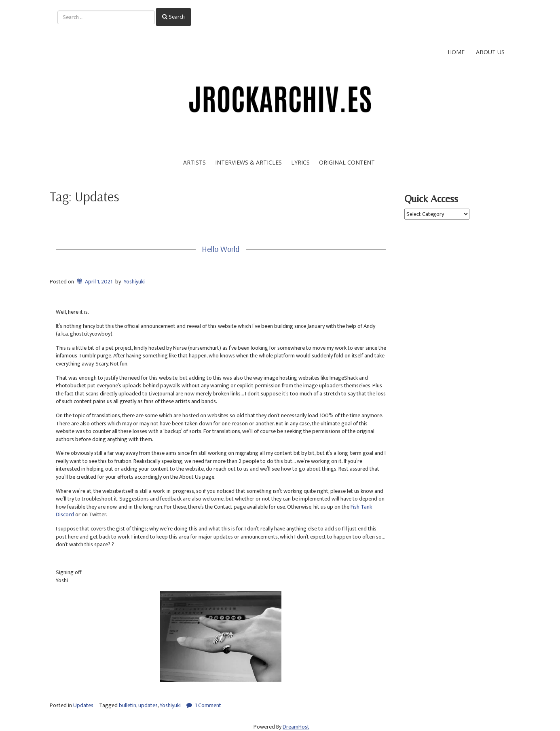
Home (456, 52)
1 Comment (208, 705)
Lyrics (300, 162)
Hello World (221, 249)
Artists (194, 162)
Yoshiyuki (134, 282)
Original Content (347, 162)
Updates (83, 705)
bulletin (128, 705)
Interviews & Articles (248, 162)
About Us (490, 52)
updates (148, 705)
